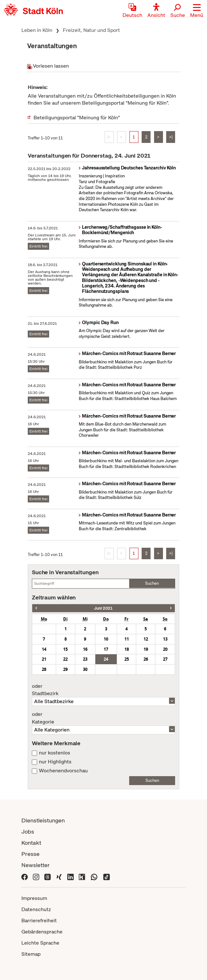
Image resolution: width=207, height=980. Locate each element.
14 (44, 649)
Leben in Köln (37, 30)
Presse (30, 854)
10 (106, 639)
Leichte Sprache (40, 943)
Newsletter (36, 865)
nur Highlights (55, 762)
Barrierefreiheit (39, 921)
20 (165, 649)
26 (146, 659)
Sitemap (31, 954)
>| (171, 137)
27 (165, 659)
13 (165, 639)
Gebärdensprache (42, 932)
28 (44, 669)
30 (85, 669)
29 (65, 669)
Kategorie (103, 718)
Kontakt (31, 843)
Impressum (34, 898)
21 (44, 659)
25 (127, 659)
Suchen (152, 583)
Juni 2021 (103, 608)
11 (127, 639)
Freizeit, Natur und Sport (91, 30)
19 (146, 649)
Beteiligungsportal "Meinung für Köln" (77, 118)
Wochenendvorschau (63, 771)
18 (127, 649)
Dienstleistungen (43, 820)
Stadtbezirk (103, 690)
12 (146, 639)
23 (85, 659)
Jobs (28, 832)
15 (65, 649)
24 (106, 659)
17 (106, 649)
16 (85, 649)
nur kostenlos (55, 753)
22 (65, 659)
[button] (197, 11)
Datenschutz (36, 909)
